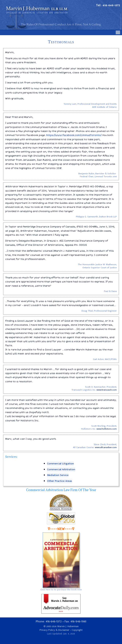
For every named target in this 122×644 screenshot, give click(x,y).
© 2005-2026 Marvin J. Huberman (61, 626)
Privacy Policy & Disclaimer (54, 630)
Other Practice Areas (60, 481)
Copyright (77, 630)
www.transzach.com (107, 390)
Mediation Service (58, 475)
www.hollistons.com (107, 429)
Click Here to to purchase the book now (61, 590)
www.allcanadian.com (106, 447)
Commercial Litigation (60, 464)
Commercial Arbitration (61, 469)
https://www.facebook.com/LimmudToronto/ (74, 135)
